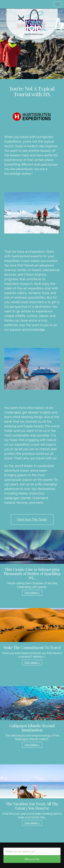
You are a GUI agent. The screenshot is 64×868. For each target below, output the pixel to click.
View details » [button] (32, 593)
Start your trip (32, 859)
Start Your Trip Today (32, 519)
